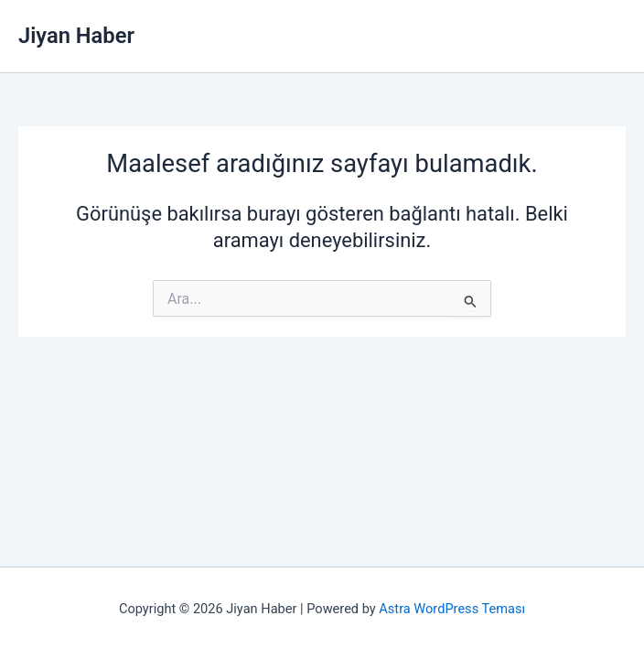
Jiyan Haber (76, 36)
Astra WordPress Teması (452, 609)
